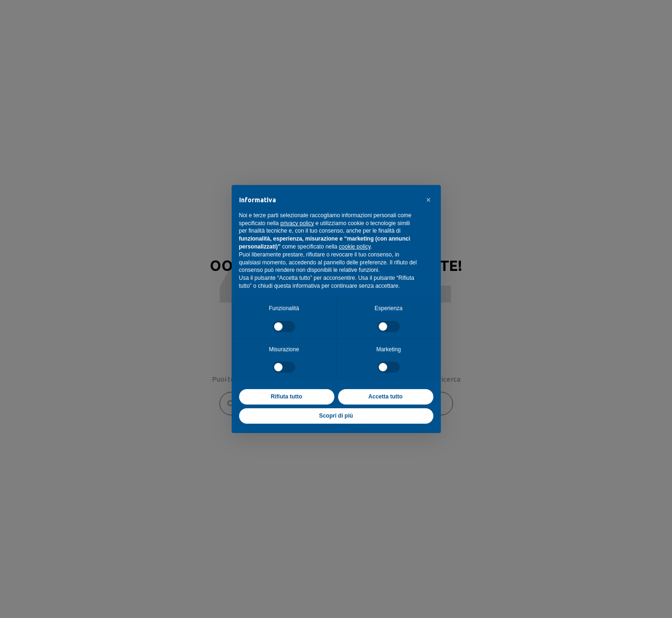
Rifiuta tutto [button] (286, 397)
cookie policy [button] (355, 247)
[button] (429, 200)
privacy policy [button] (297, 223)
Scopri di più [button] (336, 416)
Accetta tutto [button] (386, 397)
